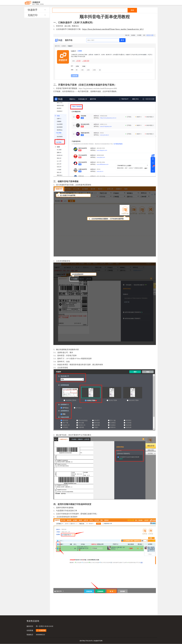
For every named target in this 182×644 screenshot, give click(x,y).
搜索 (132, 10)
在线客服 (30, 630)
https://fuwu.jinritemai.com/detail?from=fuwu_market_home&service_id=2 (113, 29)
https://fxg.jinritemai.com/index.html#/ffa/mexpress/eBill (98, 88)
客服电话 (30, 635)
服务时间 (30, 626)
